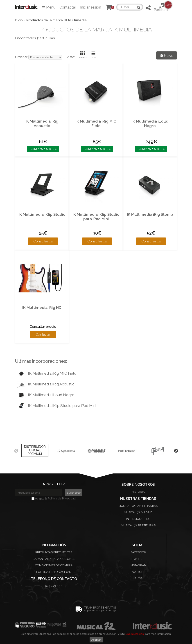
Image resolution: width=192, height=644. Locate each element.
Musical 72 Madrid (138, 512)
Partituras (162, 7)
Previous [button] (16, 451)
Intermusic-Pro (138, 519)
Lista (93, 57)
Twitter (138, 559)
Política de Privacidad (62, 499)
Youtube (138, 572)
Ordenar (21, 57)
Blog (138, 578)
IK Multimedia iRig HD (42, 308)
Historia (138, 492)
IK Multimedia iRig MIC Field (96, 123)
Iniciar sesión (91, 7)
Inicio (19, 20)
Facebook (138, 552)
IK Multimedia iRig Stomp (150, 214)
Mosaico (83, 57)
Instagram (138, 565)
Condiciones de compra (54, 565)
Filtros (167, 55)
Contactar (68, 7)
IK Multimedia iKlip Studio (42, 214)
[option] (35, 451)
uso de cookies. (135, 634)
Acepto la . (54, 499)
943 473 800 (54, 586)
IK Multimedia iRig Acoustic (42, 123)
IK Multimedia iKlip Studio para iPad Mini (96, 217)
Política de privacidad (54, 572)
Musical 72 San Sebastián (138, 506)
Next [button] (176, 451)
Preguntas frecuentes (54, 552)
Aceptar (96, 640)
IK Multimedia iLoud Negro (150, 123)
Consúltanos (43, 241)
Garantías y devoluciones (54, 559)
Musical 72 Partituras (138, 525)
